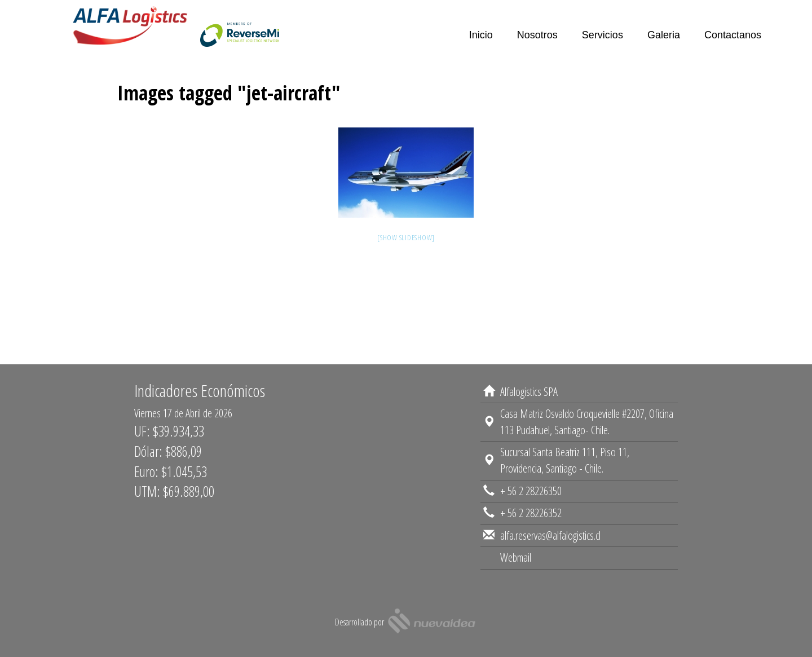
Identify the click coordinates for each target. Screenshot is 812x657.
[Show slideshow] (406, 237)
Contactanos (733, 35)
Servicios (603, 35)
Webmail (516, 565)
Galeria (664, 35)
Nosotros (537, 35)
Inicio (481, 35)
